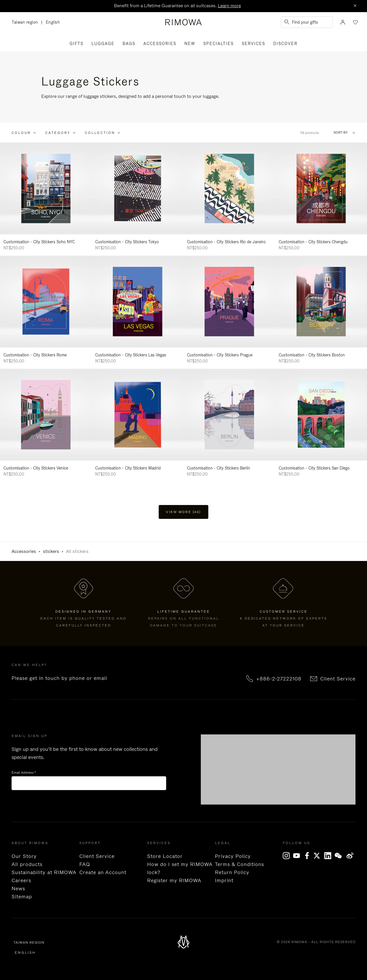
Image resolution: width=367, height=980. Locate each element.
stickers (51, 551)
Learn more (229, 6)
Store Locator (165, 856)
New (190, 44)
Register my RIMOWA (174, 880)
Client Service (338, 679)
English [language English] (53, 22)
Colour (21, 133)
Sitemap (22, 897)
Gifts (76, 44)
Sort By (341, 133)
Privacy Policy (233, 856)
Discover (285, 44)
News (18, 889)
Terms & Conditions (239, 864)
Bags (129, 44)
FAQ (85, 864)
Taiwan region (27, 23)
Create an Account (103, 872)
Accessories (160, 44)
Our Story (24, 856)
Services (253, 44)
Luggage (103, 44)
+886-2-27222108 (279, 679)
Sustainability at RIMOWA (44, 872)
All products (27, 864)
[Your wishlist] (355, 22)
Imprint (224, 880)
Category (58, 133)
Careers (21, 880)
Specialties (219, 44)
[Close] (355, 6)
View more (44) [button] (183, 512)
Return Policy (232, 872)
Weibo (350, 856)
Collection (100, 133)
